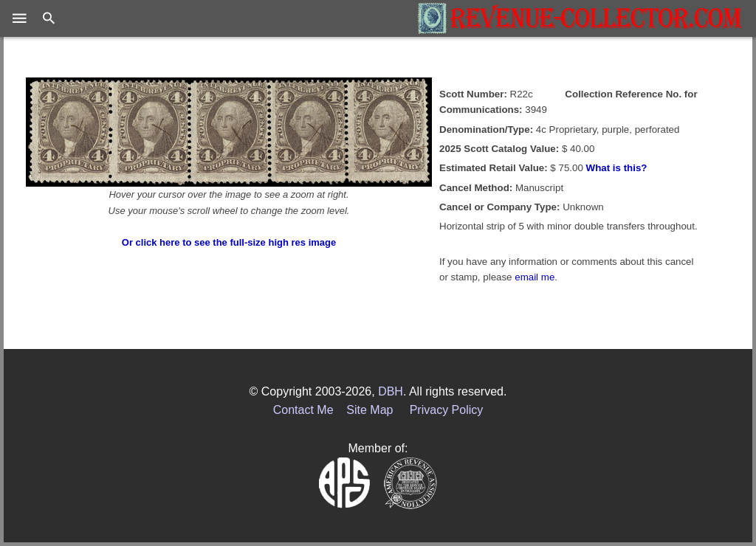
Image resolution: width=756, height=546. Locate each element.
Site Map (370, 410)
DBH (391, 391)
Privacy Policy (447, 410)
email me (535, 277)
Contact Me (303, 410)
